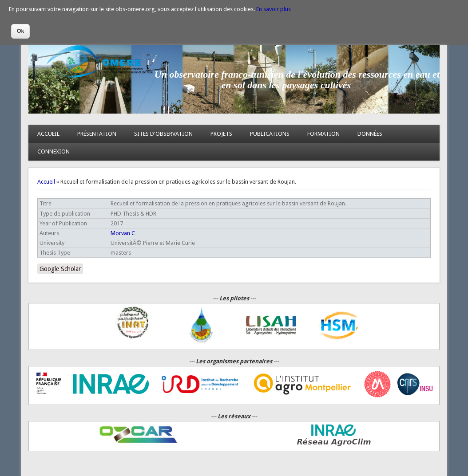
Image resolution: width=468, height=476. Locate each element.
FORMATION (323, 134)
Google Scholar (60, 269)
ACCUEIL (48, 134)
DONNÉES (370, 134)
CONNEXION (54, 151)
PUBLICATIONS (270, 134)
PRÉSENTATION (97, 134)
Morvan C (123, 233)
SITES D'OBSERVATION (163, 134)
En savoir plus (274, 9)
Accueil (46, 182)
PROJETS (221, 134)
